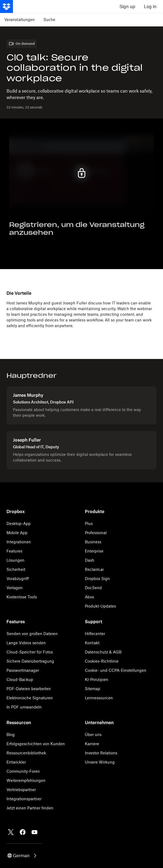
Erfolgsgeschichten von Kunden (36, 744)
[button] (22, 856)
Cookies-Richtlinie (102, 661)
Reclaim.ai (94, 569)
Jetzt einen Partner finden (30, 808)
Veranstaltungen (20, 20)
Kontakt (92, 643)
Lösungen (15, 560)
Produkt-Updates (100, 606)
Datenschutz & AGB (103, 652)
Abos (89, 597)
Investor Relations (101, 753)
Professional (96, 533)
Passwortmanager (23, 670)
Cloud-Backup (20, 679)
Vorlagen (15, 588)
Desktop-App (19, 523)
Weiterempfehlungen (26, 780)
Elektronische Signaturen (30, 698)
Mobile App (17, 533)
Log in (150, 6)
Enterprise (94, 551)
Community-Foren (23, 771)
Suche (49, 20)
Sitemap (93, 689)
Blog (11, 735)
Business (93, 542)
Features (14, 551)
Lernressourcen (99, 698)
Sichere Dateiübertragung (30, 661)
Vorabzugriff (18, 579)
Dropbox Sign (97, 579)
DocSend (93, 588)
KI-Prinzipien (97, 679)
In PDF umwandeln (24, 707)
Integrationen (19, 542)
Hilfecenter (95, 634)
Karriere (92, 744)
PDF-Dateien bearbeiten (29, 689)
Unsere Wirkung (100, 762)
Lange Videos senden (26, 643)
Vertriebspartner (21, 790)
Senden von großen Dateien (32, 634)
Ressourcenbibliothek (26, 753)
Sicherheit (16, 569)
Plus (89, 523)
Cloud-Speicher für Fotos (30, 652)
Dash (90, 560)
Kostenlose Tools (22, 597)
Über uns (93, 735)
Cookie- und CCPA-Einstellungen (116, 670)
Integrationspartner (24, 799)
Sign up (127, 6)
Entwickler (16, 762)
